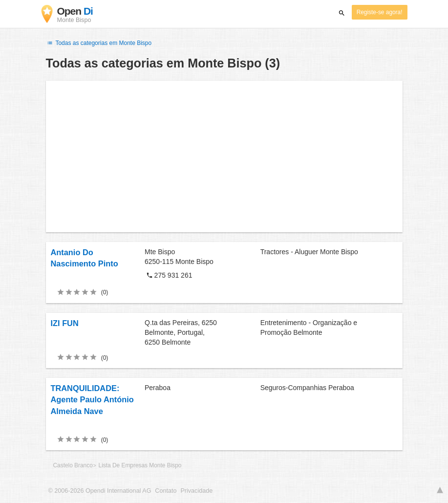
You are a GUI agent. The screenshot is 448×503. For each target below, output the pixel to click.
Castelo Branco (73, 465)
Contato (166, 491)
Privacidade (196, 491)
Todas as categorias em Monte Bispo (99, 43)
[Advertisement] (224, 156)
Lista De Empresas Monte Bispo (140, 465)
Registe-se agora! (380, 12)
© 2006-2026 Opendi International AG (100, 491)
